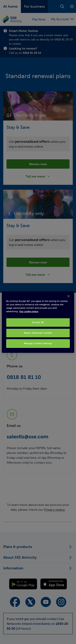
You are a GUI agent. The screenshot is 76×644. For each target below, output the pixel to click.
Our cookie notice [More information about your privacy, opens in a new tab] (29, 311)
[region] (38, 322)
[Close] (69, 296)
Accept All (38, 322)
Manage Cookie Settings (38, 343)
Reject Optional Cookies (38, 333)
